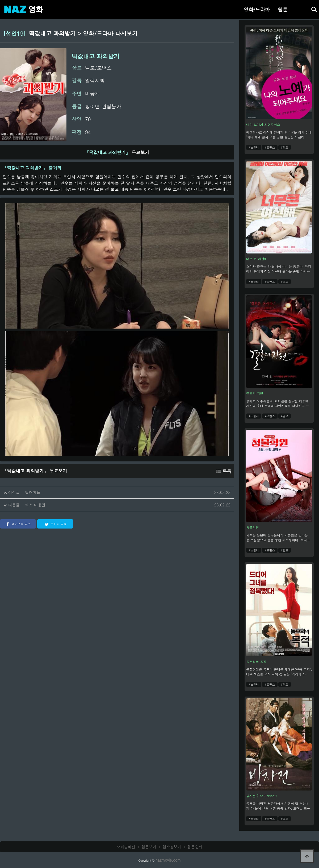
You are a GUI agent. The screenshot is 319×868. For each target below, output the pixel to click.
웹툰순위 (195, 847)
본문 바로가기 (0, 0)
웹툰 (283, 9)
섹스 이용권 (35, 505)
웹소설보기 (172, 847)
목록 (224, 471)
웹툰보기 (149, 847)
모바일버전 (126, 847)
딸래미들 (33, 492)
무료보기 (117, 152)
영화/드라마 (257, 9)
